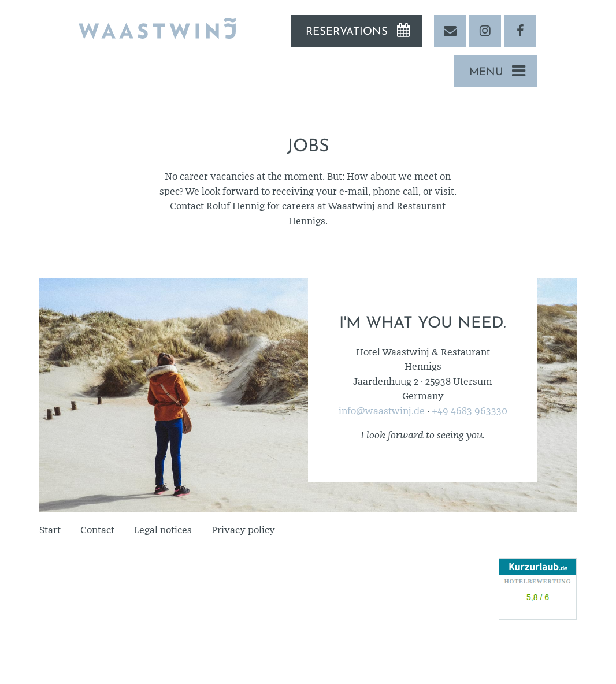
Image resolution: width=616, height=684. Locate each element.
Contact (97, 530)
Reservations (347, 32)
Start (50, 530)
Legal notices (163, 530)
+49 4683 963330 (470, 411)
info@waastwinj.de (382, 411)
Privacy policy (243, 530)
